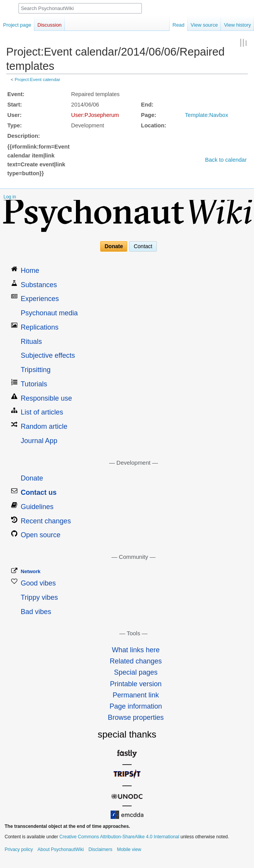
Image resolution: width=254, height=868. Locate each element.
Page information (136, 706)
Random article (44, 426)
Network (31, 571)
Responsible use (46, 398)
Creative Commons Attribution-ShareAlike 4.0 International (119, 837)
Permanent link (136, 695)
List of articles (42, 412)
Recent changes (46, 521)
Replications (40, 327)
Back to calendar (226, 160)
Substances (39, 285)
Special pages (136, 672)
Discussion (50, 25)
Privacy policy (19, 849)
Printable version (136, 684)
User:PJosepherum (95, 115)
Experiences (40, 299)
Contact (143, 247)
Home (30, 271)
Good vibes (38, 583)
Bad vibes (36, 612)
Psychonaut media (49, 313)
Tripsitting (36, 370)
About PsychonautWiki (61, 849)
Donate (114, 247)
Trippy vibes (39, 597)
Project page (17, 25)
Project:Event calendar (37, 79)
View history (237, 25)
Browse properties (136, 717)
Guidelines (37, 507)
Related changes (136, 661)
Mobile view (129, 849)
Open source (41, 535)
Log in (10, 197)
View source (204, 25)
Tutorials (34, 384)
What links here (136, 650)
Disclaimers (100, 849)
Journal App (39, 441)
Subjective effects (48, 355)
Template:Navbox (207, 115)
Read (179, 25)
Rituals (31, 342)
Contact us (39, 492)
